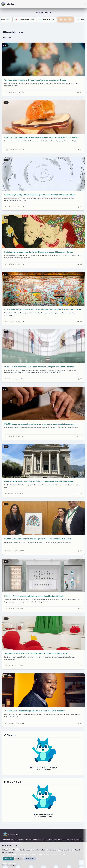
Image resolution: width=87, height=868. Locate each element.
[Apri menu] (83, 4)
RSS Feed (8, 38)
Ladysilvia (11, 835)
